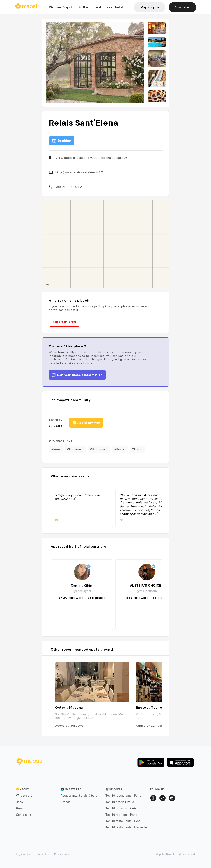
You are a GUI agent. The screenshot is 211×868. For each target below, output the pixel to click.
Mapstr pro (150, 7)
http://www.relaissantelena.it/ (79, 172)
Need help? (115, 7)
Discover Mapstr (61, 7)
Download (182, 7)
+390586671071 (68, 187)
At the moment (90, 7)
